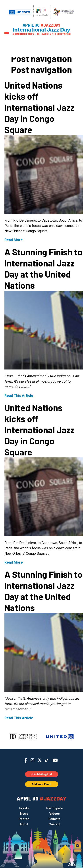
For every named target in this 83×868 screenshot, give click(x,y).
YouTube (55, 760)
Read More (14, 240)
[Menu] (7, 33)
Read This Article (19, 396)
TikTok (47, 760)
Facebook (26, 760)
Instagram (32, 760)
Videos (55, 814)
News (24, 814)
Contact (55, 824)
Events (24, 808)
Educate (54, 819)
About (24, 824)
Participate (54, 808)
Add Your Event (42, 784)
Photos (24, 819)
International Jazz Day (41, 30)
